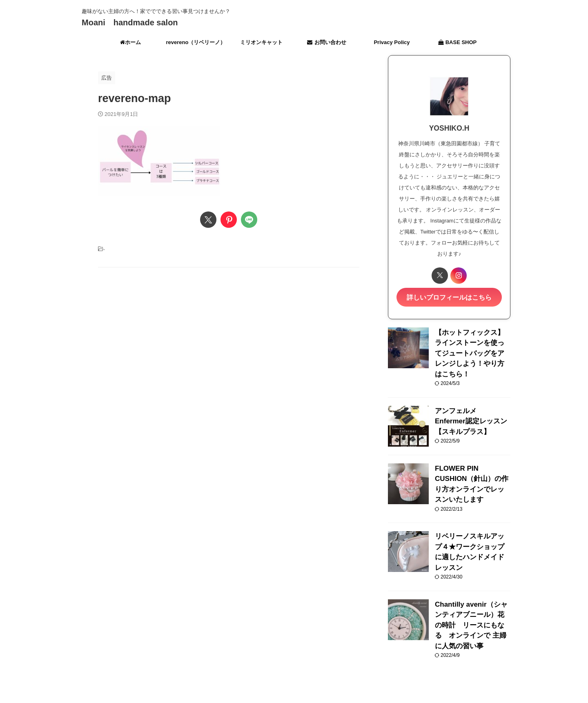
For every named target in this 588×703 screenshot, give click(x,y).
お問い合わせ (327, 42)
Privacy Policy (392, 42)
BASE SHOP (458, 42)
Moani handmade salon (130, 22)
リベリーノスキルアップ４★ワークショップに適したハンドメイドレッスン (472, 518)
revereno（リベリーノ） (196, 42)
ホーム (130, 42)
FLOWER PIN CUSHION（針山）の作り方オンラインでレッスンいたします (472, 460)
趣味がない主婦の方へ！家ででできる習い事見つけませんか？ (294, 665)
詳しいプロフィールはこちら (449, 297)
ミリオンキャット (261, 42)
